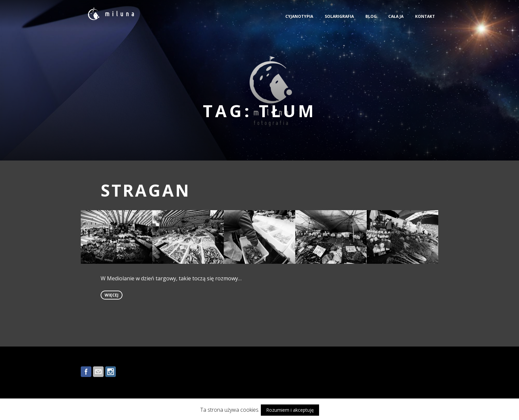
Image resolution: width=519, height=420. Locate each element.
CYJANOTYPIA (299, 16)
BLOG (371, 16)
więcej (112, 295)
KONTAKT (425, 16)
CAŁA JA (396, 16)
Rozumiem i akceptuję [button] (290, 410)
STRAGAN (146, 190)
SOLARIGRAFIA (339, 16)
